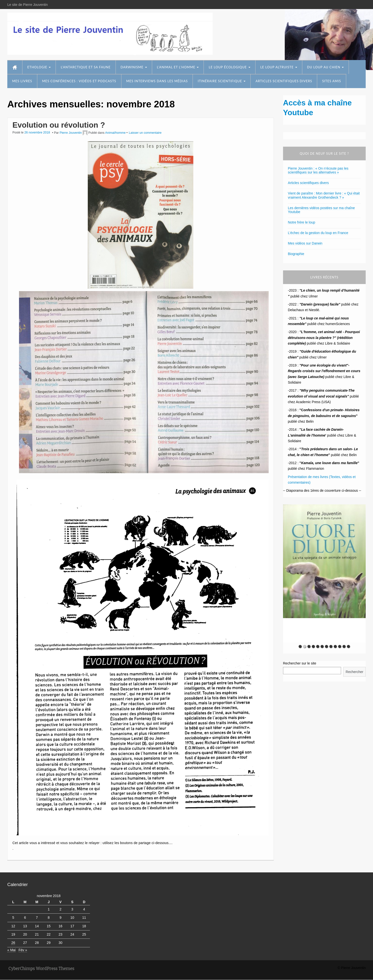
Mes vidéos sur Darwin (305, 243)
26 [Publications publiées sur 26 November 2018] (13, 943)
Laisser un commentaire (145, 133)
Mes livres (22, 81)
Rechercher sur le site (300, 663)
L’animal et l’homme (178, 67)
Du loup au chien (326, 67)
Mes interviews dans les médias (157, 81)
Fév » (23, 950)
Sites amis (331, 81)
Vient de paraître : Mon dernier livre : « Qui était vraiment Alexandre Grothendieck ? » (324, 195)
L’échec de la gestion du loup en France (318, 233)
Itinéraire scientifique (222, 81)
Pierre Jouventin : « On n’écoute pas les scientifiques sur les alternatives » (318, 170)
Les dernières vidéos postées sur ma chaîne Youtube (321, 210)
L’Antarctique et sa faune (86, 67)
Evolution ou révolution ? (59, 125)
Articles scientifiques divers (284, 81)
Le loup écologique (229, 67)
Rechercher (354, 672)
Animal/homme (115, 133)
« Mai (11, 950)
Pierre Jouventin (71, 133)
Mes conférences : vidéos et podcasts (79, 81)
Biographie (296, 254)
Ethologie (39, 67)
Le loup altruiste (279, 67)
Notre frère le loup (302, 222)
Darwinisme (134, 67)
